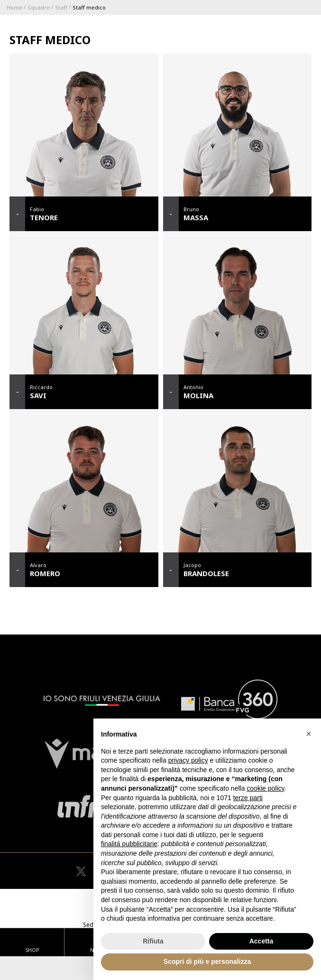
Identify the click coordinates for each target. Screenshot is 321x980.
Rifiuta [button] (153, 941)
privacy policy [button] (188, 760)
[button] (309, 734)
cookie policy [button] (265, 788)
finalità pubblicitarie (129, 844)
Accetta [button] (261, 941)
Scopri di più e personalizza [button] (207, 961)
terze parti (248, 798)
